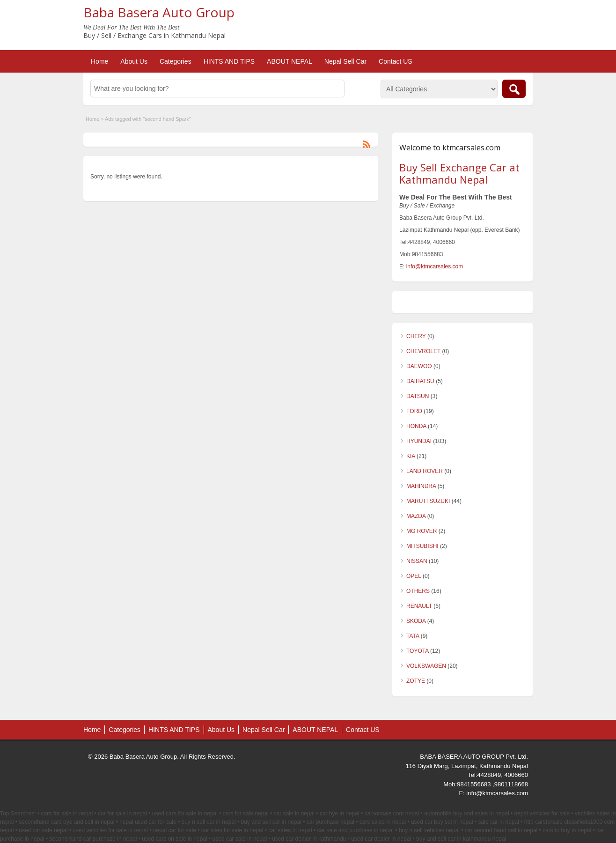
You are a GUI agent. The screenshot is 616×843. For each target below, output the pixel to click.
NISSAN (417, 561)
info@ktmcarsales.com (435, 266)
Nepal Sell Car (345, 61)
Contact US (396, 61)
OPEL (414, 576)
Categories (176, 61)
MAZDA (416, 516)
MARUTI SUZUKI (428, 501)
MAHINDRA (421, 486)
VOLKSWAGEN (426, 666)
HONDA (416, 426)
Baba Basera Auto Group (159, 12)
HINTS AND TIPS (229, 61)
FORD (414, 411)
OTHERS (418, 591)
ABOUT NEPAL (290, 61)
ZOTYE (416, 681)
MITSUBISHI (422, 546)
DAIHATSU (420, 381)
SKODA (416, 621)
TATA (413, 636)
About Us (134, 61)
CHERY (416, 336)
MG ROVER (422, 531)
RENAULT (419, 606)
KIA (411, 456)
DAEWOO (419, 366)
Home (99, 61)
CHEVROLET (423, 351)
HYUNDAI (419, 441)
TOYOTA (418, 651)
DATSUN (418, 396)
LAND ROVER (425, 471)
